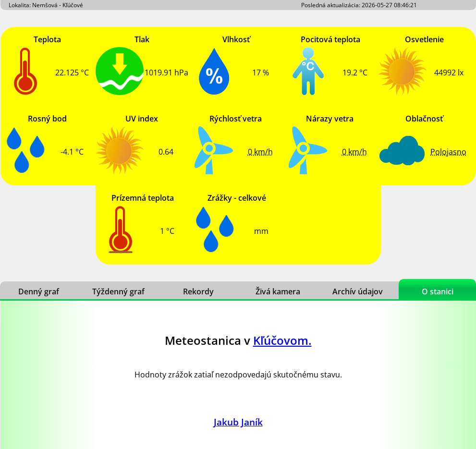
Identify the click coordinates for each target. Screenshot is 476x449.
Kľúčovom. (282, 340)
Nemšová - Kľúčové (58, 5)
